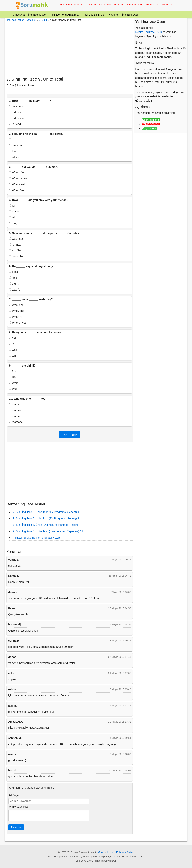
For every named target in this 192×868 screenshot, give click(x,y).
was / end (16, 106)
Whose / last (18, 178)
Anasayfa (19, 15)
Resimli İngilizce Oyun (149, 32)
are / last (16, 251)
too (12, 151)
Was (13, 389)
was (13, 350)
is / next (15, 245)
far (12, 206)
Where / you (18, 323)
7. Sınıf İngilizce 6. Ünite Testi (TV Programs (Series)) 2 (46, 518)
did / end (16, 112)
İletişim (110, 852)
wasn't (14, 290)
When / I (16, 317)
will (12, 356)
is (12, 344)
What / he (16, 305)
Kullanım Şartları (125, 852)
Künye (101, 852)
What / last (17, 184)
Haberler (114, 15)
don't (13, 272)
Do (12, 377)
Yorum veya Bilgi (18, 807)
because (16, 145)
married (15, 416)
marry (14, 404)
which (14, 157)
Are (13, 371)
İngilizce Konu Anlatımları (65, 15)
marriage (16, 422)
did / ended (17, 118)
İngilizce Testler (37, 15)
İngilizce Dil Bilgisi (94, 15)
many (14, 212)
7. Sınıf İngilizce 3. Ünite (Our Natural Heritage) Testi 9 (45, 525)
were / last (17, 256)
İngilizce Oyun (131, 15)
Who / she (17, 311)
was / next (17, 239)
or (12, 139)
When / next (18, 190)
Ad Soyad (14, 795)
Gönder (16, 827)
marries (15, 410)
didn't (14, 284)
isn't (13, 278)
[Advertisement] (70, 49)
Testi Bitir (70, 435)
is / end (15, 124)
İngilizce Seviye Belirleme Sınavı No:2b (36, 538)
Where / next (18, 173)
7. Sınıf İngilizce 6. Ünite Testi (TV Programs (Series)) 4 (46, 512)
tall (12, 217)
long (13, 223)
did (12, 338)
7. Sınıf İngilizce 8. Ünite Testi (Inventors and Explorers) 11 (48, 531)
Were (14, 383)
